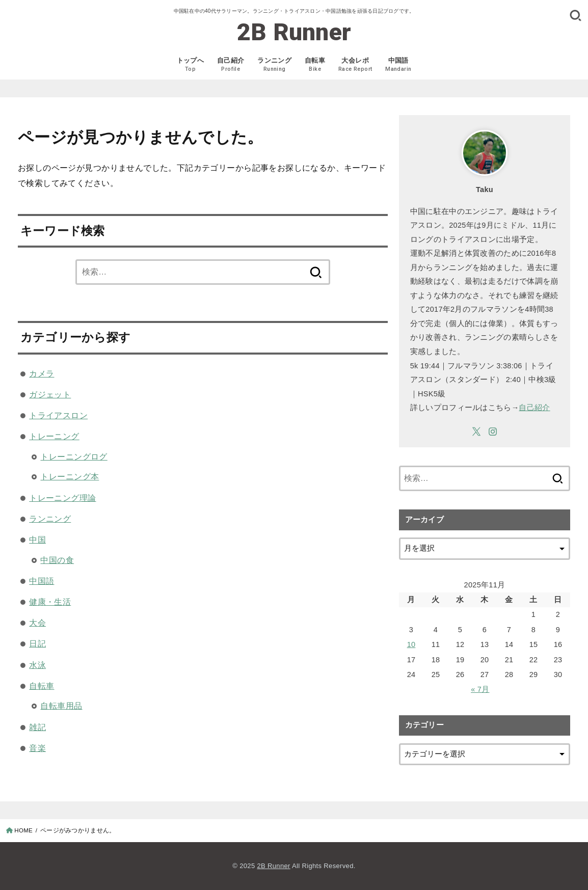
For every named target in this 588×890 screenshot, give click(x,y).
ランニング (50, 519)
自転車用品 (61, 706)
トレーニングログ (74, 456)
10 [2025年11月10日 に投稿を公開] (411, 644)
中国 (37, 540)
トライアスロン (58, 415)
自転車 (42, 686)
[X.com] (476, 431)
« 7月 (480, 689)
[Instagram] (493, 431)
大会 (37, 623)
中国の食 (57, 560)
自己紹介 (534, 408)
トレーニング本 (70, 476)
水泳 (37, 665)
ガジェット (50, 394)
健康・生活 (50, 602)
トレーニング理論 (62, 498)
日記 (37, 643)
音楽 (37, 748)
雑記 (37, 727)
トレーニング (54, 436)
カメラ (42, 373)
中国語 (42, 581)
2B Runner (294, 32)
